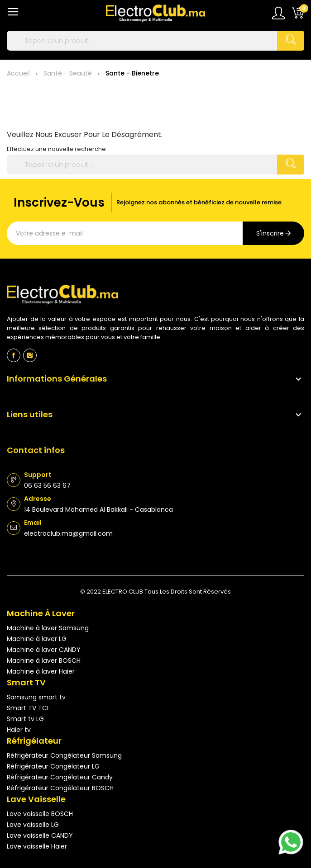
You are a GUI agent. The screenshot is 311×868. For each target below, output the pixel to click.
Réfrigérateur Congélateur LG (53, 766)
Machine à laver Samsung (48, 628)
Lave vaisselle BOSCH (40, 814)
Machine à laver (41, 613)
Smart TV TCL (28, 708)
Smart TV (26, 682)
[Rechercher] (155, 41)
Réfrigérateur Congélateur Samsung (64, 755)
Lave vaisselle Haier (37, 846)
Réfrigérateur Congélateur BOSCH (60, 788)
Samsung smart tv (36, 697)
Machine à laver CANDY (44, 650)
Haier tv (19, 730)
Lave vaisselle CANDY (40, 835)
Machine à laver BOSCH (44, 660)
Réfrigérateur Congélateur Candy (60, 777)
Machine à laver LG (37, 639)
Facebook (14, 355)
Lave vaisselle (36, 799)
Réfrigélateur (34, 741)
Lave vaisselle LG (33, 825)
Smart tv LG (25, 719)
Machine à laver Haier (41, 671)
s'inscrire (270, 233)
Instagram (30, 355)
